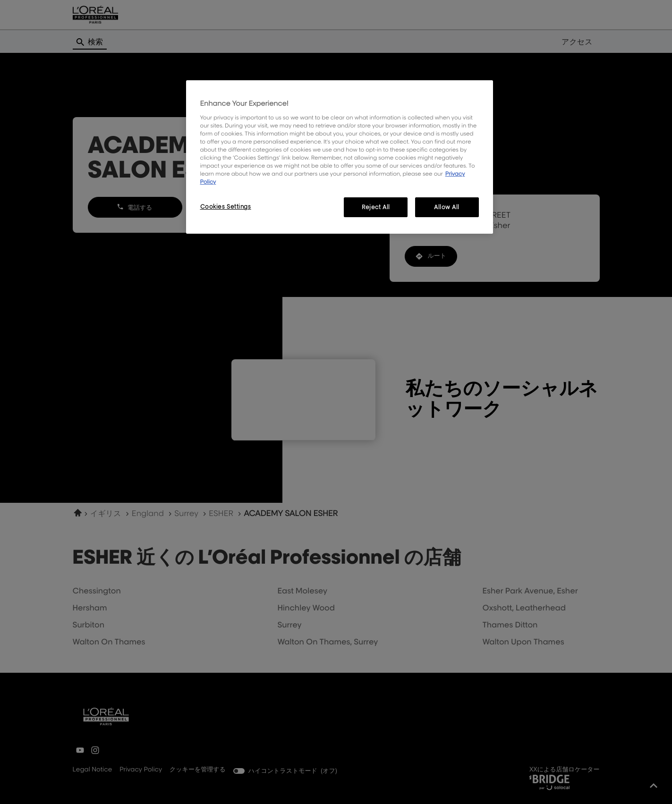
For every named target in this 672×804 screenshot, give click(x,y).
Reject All (376, 207)
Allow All (447, 207)
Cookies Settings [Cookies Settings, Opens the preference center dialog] (226, 207)
